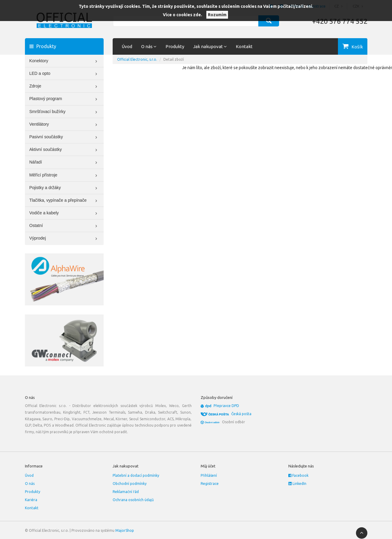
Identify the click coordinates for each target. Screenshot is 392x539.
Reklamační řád (126, 492)
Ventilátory (64, 125)
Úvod (127, 46)
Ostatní (64, 226)
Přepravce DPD (226, 406)
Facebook (298, 475)
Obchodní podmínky (130, 484)
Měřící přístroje (64, 176)
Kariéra (31, 500)
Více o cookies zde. (182, 15)
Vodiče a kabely (64, 213)
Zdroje (64, 87)
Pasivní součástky (64, 137)
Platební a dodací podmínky (136, 475)
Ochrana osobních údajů (133, 500)
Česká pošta (241, 414)
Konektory (64, 61)
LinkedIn (297, 484)
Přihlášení (209, 475)
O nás (30, 484)
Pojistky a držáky (64, 188)
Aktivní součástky (64, 150)
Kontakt (244, 46)
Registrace (210, 484)
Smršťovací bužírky (64, 112)
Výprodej (64, 239)
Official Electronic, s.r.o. (137, 59)
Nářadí (64, 163)
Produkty (175, 46)
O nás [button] (149, 46)
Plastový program (64, 99)
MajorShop (125, 530)
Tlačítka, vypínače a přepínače (64, 201)
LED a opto (64, 74)
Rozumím (217, 15)
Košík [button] (357, 47)
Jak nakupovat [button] (210, 46)
